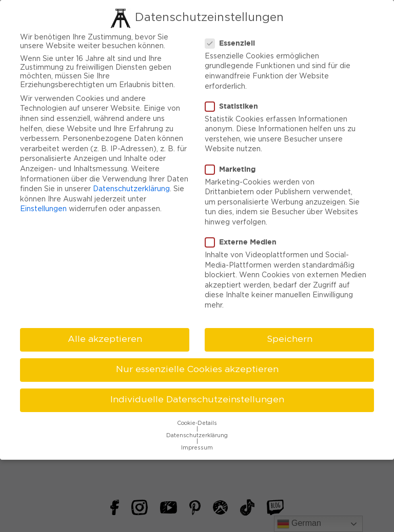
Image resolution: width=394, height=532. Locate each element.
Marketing (233, 166)
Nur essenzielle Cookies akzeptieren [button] (197, 367)
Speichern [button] (290, 337)
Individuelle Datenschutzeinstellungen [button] (197, 397)
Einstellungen (43, 207)
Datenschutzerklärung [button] (197, 433)
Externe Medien (244, 239)
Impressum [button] (197, 445)
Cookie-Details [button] (197, 421)
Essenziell (233, 40)
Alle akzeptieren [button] (105, 337)
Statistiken (235, 104)
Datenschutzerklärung (131, 187)
